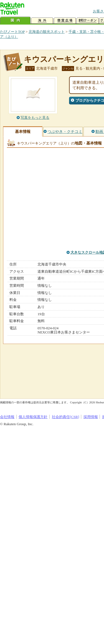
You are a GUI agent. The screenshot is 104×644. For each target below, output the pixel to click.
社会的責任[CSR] (66, 417)
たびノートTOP (12, 32)
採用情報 (91, 417)
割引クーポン (88, 21)
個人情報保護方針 (33, 417)
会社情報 (7, 417)
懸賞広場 (65, 21)
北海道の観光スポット (47, 32)
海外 (42, 21)
